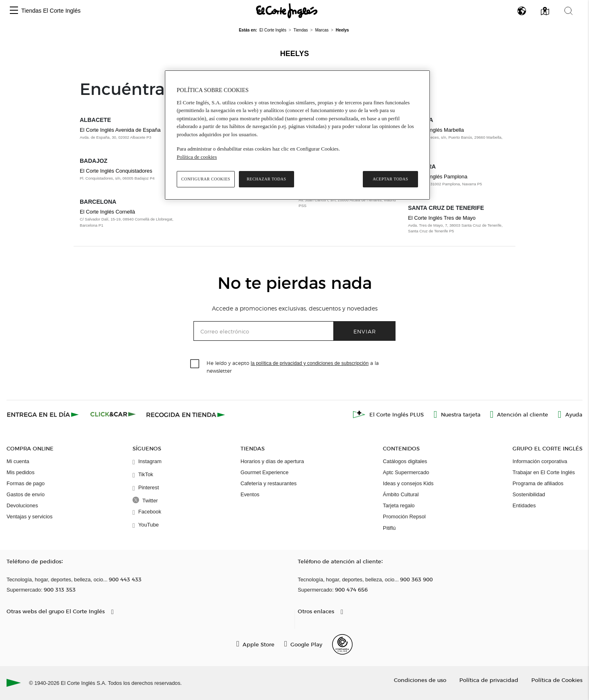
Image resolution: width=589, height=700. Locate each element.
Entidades (524, 505)
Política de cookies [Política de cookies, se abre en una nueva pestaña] (197, 157)
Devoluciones (22, 505)
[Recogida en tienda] (186, 414)
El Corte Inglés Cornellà (107, 212)
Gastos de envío (26, 494)
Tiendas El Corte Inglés (51, 11)
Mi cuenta (18, 461)
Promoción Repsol (404, 517)
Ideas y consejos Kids (408, 483)
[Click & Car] (113, 414)
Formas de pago (26, 483)
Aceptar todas (390, 179)
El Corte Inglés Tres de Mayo (442, 218)
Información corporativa (540, 461)
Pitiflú (389, 528)
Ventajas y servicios (29, 517)
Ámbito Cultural (401, 494)
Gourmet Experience (264, 472)
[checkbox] (195, 364)
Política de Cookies (557, 680)
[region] (297, 135)
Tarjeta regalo (399, 505)
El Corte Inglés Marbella (436, 130)
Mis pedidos (20, 472)
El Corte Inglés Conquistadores (116, 171)
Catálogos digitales (405, 461)
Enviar (365, 331)
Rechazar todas (266, 179)
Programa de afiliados (538, 483)
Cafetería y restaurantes (269, 483)
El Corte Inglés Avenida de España (120, 130)
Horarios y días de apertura (272, 461)
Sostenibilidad (529, 494)
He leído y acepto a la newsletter (293, 367)
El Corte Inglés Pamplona (438, 177)
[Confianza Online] (342, 644)
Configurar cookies (206, 179)
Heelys (294, 54)
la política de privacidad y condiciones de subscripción (310, 363)
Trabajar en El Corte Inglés (544, 472)
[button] (14, 11)
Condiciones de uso (420, 680)
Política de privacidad (489, 680)
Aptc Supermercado (406, 472)
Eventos (250, 494)
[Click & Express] (44, 414)
